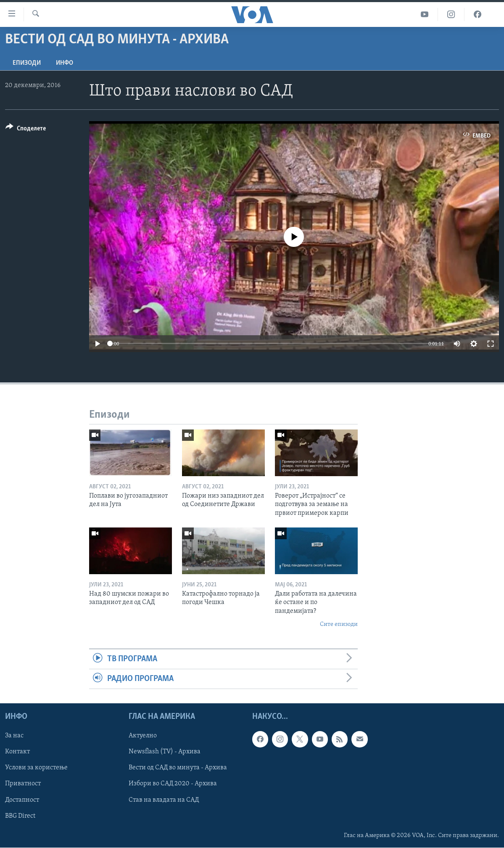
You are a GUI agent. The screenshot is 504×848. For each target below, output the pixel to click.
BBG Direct (20, 816)
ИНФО (65, 63)
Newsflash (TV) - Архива (165, 752)
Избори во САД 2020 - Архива (173, 784)
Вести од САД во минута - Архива (178, 768)
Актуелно (143, 736)
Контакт (17, 752)
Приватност (23, 784)
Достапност (22, 800)
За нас (14, 736)
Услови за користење (36, 768)
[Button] (26, 130)
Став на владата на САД (164, 800)
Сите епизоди (339, 624)
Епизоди (27, 63)
